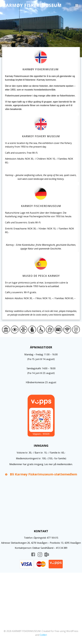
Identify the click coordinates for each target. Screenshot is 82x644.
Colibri (43, 635)
